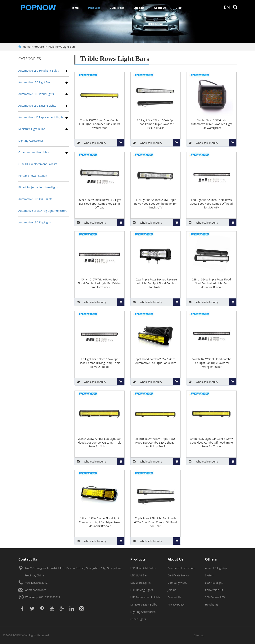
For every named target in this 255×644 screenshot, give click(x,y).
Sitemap (199, 635)
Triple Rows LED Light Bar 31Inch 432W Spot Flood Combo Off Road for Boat (155, 522)
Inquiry (90, 143)
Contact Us (174, 597)
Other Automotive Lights (34, 152)
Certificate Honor (178, 575)
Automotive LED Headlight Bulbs (39, 71)
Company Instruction (181, 568)
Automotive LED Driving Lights (37, 106)
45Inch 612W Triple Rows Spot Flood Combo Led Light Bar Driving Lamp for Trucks (100, 283)
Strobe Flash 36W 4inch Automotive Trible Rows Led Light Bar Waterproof (211, 124)
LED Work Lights (141, 583)
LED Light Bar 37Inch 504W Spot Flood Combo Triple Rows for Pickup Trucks (155, 124)
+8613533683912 (49, 597)
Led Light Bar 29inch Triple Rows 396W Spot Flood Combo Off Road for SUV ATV (212, 204)
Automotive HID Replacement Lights (41, 117)
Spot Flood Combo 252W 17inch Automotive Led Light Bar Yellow (156, 361)
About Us (160, 8)
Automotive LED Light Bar (34, 82)
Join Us (172, 590)
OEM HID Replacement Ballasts (38, 164)
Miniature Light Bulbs (32, 129)
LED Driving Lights (142, 590)
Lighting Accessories (31, 141)
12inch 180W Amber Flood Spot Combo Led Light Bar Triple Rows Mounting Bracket (99, 522)
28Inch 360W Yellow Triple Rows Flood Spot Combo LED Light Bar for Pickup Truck (156, 443)
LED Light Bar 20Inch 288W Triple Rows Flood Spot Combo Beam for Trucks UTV (155, 204)
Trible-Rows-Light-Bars (61, 47)
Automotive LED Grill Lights (35, 199)
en (227, 7)
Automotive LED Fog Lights (35, 222)
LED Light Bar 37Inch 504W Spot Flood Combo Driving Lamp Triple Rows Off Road (100, 363)
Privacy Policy (176, 604)
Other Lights (138, 619)
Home (75, 8)
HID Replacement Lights (145, 597)
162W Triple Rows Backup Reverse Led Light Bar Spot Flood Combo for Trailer (156, 283)
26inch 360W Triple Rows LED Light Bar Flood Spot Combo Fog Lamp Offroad (99, 204)
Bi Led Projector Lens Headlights (39, 187)
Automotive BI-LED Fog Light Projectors (43, 211)
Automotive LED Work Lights (36, 94)
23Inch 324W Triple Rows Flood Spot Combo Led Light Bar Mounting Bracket (211, 283)
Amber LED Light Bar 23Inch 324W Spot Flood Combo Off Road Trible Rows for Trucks (211, 443)
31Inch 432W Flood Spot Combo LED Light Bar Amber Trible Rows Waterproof (99, 124)
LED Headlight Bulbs (143, 568)
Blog (179, 8)
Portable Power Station (33, 176)
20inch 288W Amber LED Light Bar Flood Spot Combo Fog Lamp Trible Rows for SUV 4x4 (100, 443)
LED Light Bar (139, 575)
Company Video (178, 583)
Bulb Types (117, 8)
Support (139, 8)
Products (94, 8)
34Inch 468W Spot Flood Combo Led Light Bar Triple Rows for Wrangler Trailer (212, 363)
